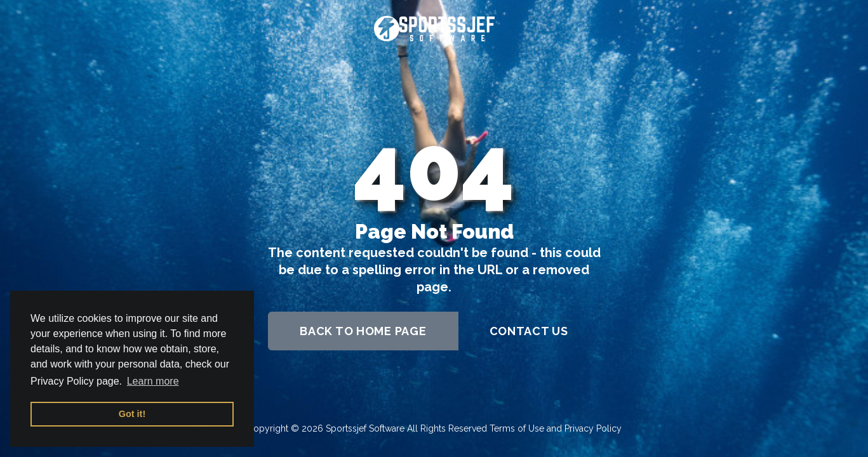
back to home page (363, 331)
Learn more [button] (153, 381)
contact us (529, 331)
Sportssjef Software (365, 428)
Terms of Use (517, 428)
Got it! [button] (132, 414)
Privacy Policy (593, 428)
